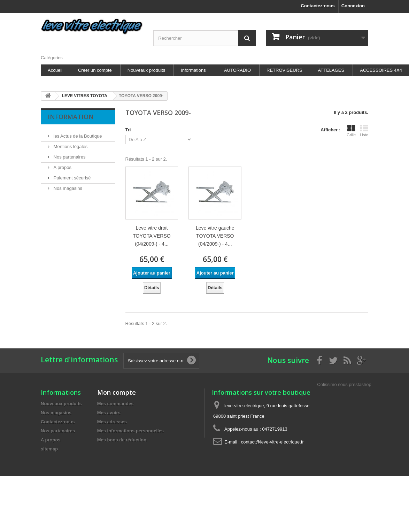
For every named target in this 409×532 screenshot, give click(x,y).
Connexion (353, 6)
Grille (351, 131)
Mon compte (117, 392)
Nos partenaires (69, 154)
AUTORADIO (237, 70)
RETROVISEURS (284, 70)
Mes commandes (115, 404)
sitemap (49, 449)
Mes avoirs (109, 413)
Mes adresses (112, 422)
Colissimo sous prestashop (344, 384)
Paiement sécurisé (72, 175)
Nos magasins (67, 186)
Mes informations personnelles (130, 431)
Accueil (55, 70)
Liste (364, 131)
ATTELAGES (331, 70)
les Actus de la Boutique (77, 133)
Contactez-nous (318, 6)
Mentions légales (70, 144)
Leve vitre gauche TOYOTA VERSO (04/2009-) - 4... (215, 236)
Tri (128, 130)
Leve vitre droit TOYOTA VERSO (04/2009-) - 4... (152, 236)
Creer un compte (95, 70)
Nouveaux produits (146, 70)
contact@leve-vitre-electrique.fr (272, 442)
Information (71, 117)
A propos (62, 165)
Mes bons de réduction (122, 440)
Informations (193, 70)
